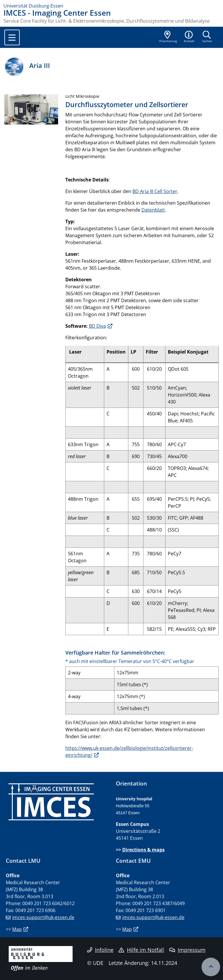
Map (17, 929)
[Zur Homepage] (111, 6)
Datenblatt (153, 210)
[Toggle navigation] (12, 37)
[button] (189, 37)
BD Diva (97, 326)
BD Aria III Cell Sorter (155, 191)
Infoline (100, 950)
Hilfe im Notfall (141, 950)
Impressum (187, 950)
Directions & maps (143, 850)
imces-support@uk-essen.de (43, 917)
